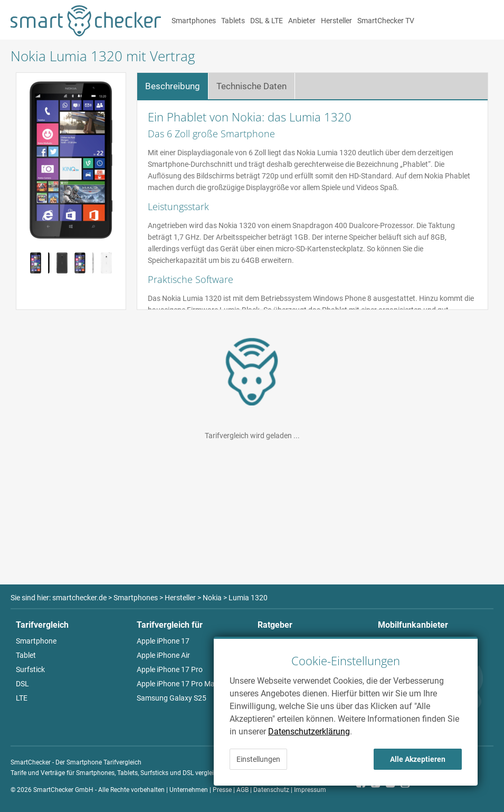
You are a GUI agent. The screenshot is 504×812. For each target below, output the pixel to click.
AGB (243, 790)
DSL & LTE (267, 21)
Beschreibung (173, 86)
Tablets (233, 21)
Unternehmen (189, 790)
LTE (22, 698)
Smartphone (36, 641)
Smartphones (194, 21)
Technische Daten (251, 86)
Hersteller (336, 21)
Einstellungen (258, 759)
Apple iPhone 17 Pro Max (178, 684)
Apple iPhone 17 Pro (170, 669)
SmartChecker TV (386, 21)
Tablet (26, 655)
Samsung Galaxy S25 (172, 698)
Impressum (310, 790)
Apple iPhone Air (163, 655)
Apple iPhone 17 (163, 641)
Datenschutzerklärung (309, 731)
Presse (222, 790)
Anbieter (302, 21)
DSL (22, 684)
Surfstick (30, 669)
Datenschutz (271, 790)
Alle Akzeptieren (418, 759)
